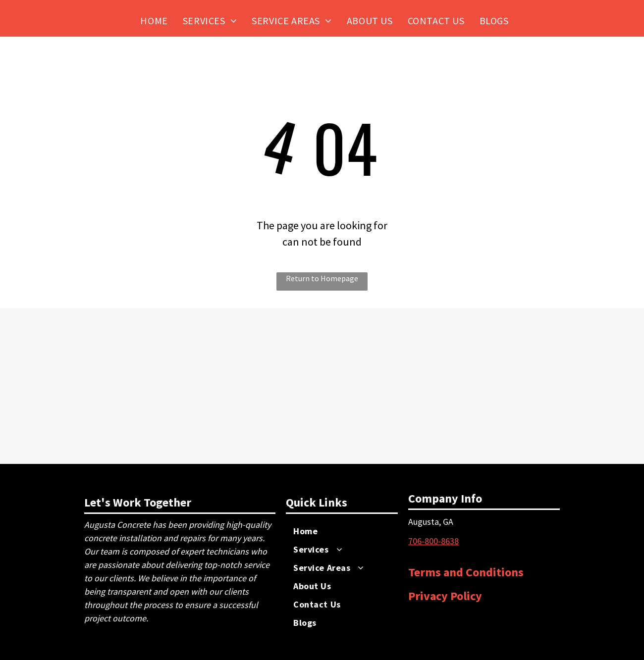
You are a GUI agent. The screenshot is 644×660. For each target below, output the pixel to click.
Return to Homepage (322, 278)
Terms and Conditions (466, 572)
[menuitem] (154, 21)
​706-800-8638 (433, 541)
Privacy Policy (445, 596)
